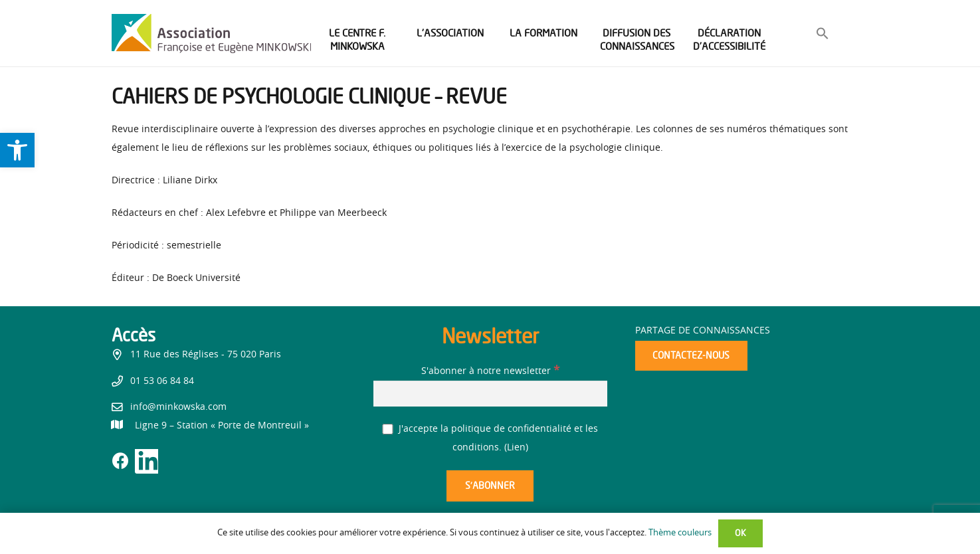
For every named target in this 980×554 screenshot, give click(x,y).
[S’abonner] (490, 486)
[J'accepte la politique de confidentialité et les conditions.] (388, 429)
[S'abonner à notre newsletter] (490, 394)
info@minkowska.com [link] (178, 407)
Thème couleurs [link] (680, 533)
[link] (17, 150)
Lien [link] (516, 448)
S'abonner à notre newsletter (490, 371)
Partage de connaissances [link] (703, 331)
